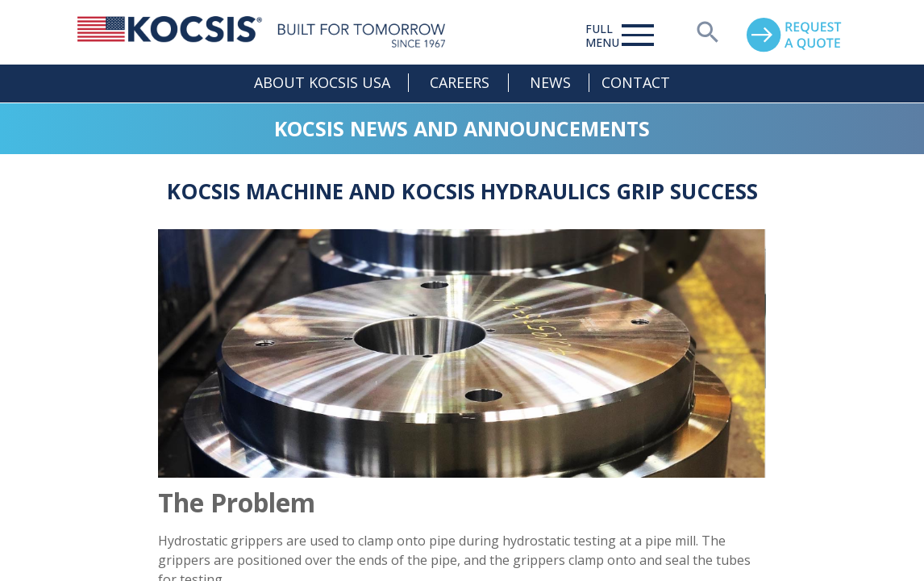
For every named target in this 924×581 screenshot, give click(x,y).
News (550, 82)
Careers (460, 82)
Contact (636, 82)
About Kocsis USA (322, 82)
